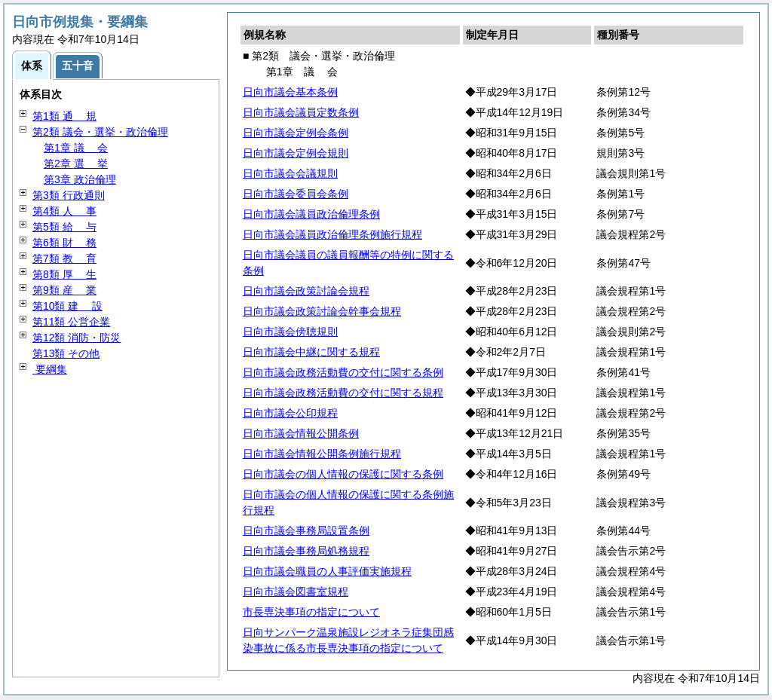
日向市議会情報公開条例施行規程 (322, 454)
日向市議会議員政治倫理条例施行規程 (332, 234)
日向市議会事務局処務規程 (306, 551)
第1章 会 (76, 148)
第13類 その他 (66, 353)
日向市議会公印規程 (290, 413)
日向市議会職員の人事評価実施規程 (327, 571)
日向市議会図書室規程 (296, 591)
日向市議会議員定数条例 (301, 112)
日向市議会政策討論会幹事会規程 (322, 311)
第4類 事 (64, 211)
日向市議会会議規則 (290, 173)
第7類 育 (64, 258)
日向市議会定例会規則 (296, 153)
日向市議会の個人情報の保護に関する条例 (343, 474)
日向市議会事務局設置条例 (306, 530)
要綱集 (50, 369)
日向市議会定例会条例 (296, 133)
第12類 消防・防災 (77, 338)
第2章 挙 (76, 164)
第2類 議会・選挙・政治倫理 (100, 132)
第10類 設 (67, 306)
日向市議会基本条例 (290, 92)
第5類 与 (64, 227)
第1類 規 (64, 116)
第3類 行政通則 (69, 195)
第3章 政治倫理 (80, 179)
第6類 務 (64, 243)
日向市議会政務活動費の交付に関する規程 (343, 393)
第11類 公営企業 (71, 322)
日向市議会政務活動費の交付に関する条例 (343, 372)
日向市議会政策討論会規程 (306, 291)
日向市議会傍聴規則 (290, 332)
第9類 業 (64, 290)
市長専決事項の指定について (311, 612)
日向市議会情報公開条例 (301, 433)
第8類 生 (64, 274)
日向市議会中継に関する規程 (311, 352)
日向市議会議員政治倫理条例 (311, 214)
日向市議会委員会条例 (296, 194)
